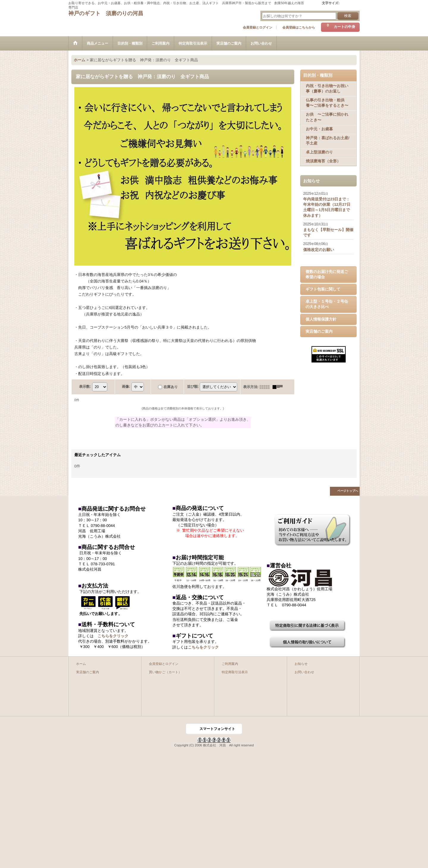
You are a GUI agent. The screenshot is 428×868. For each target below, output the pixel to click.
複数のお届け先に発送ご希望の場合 (327, 274)
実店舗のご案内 (319, 331)
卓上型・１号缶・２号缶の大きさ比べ (327, 304)
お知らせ (301, 664)
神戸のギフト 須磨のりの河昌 (106, 13)
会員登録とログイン (258, 27)
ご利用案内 (230, 664)
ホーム (81, 664)
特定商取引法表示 (235, 672)
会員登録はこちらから (299, 27)
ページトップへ (348, 491)
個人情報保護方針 (321, 319)
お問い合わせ (304, 672)
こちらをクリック (113, 636)
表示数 (85, 387)
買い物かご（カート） (165, 672)
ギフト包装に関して (323, 289)
